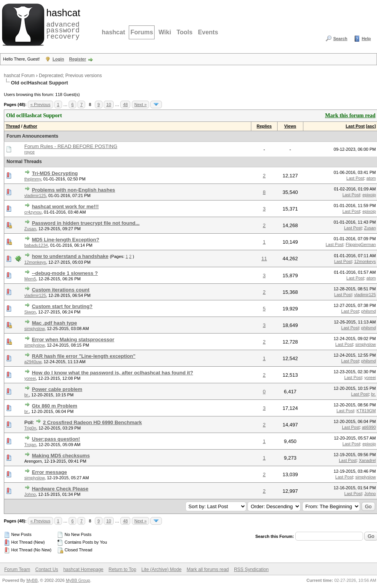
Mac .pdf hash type (55, 323)
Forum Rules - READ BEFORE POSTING (71, 146)
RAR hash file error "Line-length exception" (84, 356)
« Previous (40, 104)
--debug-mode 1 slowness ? (65, 273)
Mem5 (30, 279)
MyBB (32, 580)
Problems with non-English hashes (74, 190)
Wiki (165, 32)
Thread (13, 126)
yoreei (30, 378)
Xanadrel (367, 460)
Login (58, 59)
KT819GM (366, 411)
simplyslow (35, 329)
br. (27, 395)
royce (29, 152)
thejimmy (33, 179)
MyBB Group (78, 580)
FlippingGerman (361, 244)
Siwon (30, 312)
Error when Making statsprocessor (73, 339)
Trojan (30, 445)
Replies (264, 126)
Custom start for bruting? (62, 306)
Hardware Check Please (60, 489)
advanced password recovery (62, 24)
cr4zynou (33, 212)
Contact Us (46, 569)
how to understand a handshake (70, 256)
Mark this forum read (350, 115)
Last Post (355, 126)
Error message (50, 472)
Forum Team (17, 569)
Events (208, 32)
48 (125, 104)
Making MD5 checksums (61, 456)
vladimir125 (35, 195)
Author (30, 126)
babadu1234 (36, 245)
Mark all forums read (208, 569)
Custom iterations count (61, 290)
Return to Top (123, 569)
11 (264, 259)
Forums (142, 32)
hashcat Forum (19, 76)
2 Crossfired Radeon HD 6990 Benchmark (93, 422)
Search (340, 39)
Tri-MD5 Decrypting (55, 173)
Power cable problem (57, 389)
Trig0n (30, 428)
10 (109, 104)
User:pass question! (56, 439)
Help (366, 39)
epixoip (369, 195)
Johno (30, 494)
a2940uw (33, 362)
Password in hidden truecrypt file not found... (86, 223)
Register (77, 59)
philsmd (369, 311)
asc (371, 126)
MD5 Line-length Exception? (66, 240)
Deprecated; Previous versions (70, 76)
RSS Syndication (251, 569)
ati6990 (369, 427)
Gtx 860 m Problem (55, 406)
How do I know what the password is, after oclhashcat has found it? (113, 373)
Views (290, 126)
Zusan (30, 229)
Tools (184, 32)
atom (371, 178)
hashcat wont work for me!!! (65, 206)
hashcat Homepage (83, 569)
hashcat (113, 32)
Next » (141, 104)
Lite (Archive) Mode (162, 569)
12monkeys (35, 262)
